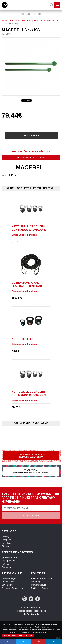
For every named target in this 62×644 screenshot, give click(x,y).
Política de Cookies (40, 588)
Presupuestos (8, 561)
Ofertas (5, 546)
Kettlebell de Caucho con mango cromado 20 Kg (29, 395)
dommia (35, 614)
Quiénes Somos (9, 557)
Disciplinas (7, 540)
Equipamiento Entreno (20, 21)
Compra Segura (39, 585)
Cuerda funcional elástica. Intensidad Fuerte (27, 286)
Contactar (6, 567)
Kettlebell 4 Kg (23, 339)
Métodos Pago (9, 578)
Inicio (4, 21)
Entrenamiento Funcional (46, 21)
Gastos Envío (8, 582)
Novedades (7, 543)
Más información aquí (13, 635)
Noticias (5, 564)
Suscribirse (31, 516)
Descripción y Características (31, 152)
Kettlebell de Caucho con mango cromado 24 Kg (29, 230)
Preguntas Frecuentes (12, 588)
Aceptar (29, 635)
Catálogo (6, 536)
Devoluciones (8, 585)
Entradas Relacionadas (31, 158)
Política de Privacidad (41, 578)
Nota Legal (36, 582)
